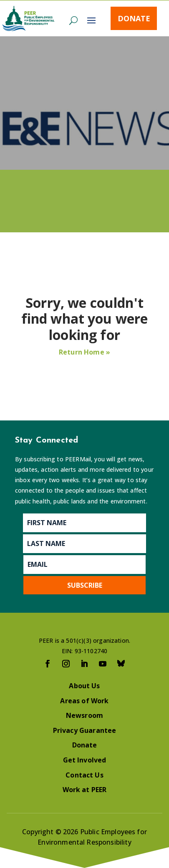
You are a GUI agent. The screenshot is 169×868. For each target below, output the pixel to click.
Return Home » (84, 352)
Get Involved (85, 760)
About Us (84, 686)
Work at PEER (85, 790)
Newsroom (84, 715)
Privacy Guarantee (85, 730)
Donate (134, 18)
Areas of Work (84, 701)
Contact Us (84, 775)
